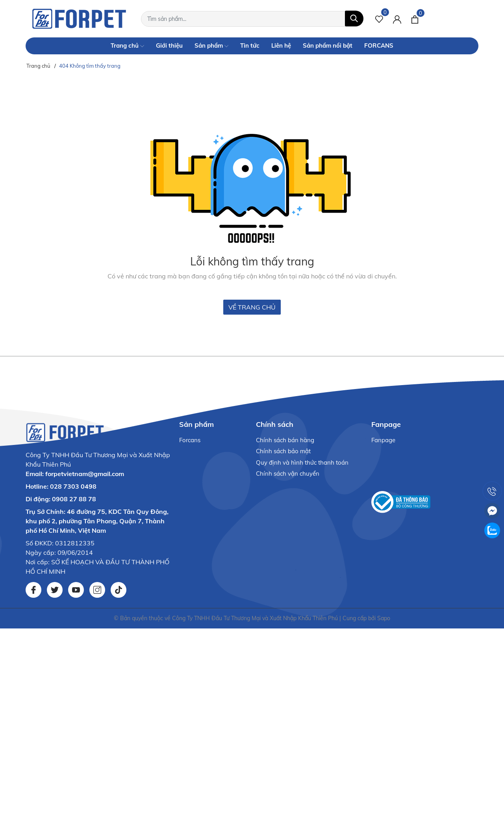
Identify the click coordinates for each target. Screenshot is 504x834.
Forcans (190, 440)
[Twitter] (55, 590)
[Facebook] (33, 590)
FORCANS (379, 45)
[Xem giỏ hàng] (415, 19)
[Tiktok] (119, 590)
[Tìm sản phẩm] (252, 19)
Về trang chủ (252, 307)
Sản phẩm (211, 46)
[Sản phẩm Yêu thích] (379, 19)
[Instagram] (97, 590)
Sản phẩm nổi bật (328, 45)
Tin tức (250, 45)
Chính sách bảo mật (283, 451)
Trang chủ (127, 46)
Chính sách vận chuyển (288, 474)
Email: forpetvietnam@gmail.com (75, 474)
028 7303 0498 (73, 486)
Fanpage (383, 440)
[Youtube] (76, 590)
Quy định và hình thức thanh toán (302, 462)
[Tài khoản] (397, 19)
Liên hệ (281, 45)
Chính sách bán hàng (285, 440)
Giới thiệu (169, 45)
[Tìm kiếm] (354, 19)
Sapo (384, 618)
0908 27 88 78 (74, 499)
